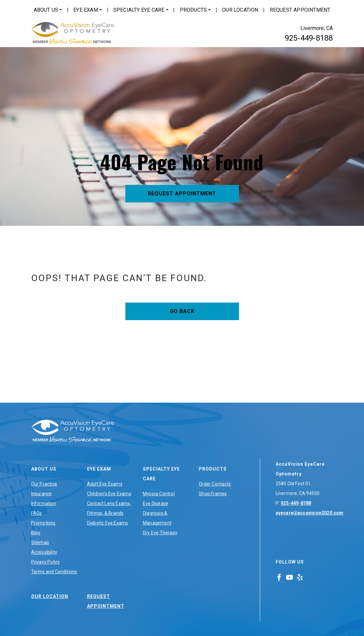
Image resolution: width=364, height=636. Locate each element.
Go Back (182, 311)
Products (194, 10)
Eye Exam (86, 10)
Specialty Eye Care (139, 10)
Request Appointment (300, 10)
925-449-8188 (309, 38)
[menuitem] (48, 10)
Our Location (240, 10)
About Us (46, 10)
